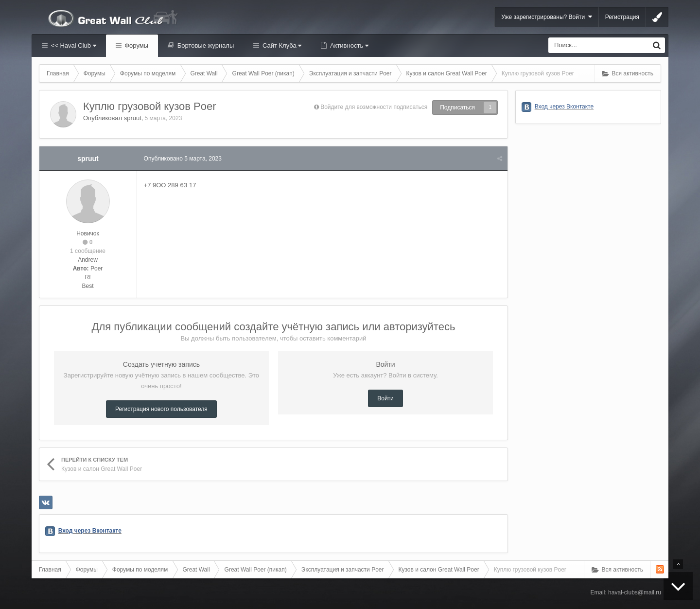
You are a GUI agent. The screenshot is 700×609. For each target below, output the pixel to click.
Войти (385, 398)
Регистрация (622, 17)
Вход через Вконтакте (90, 531)
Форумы (136, 45)
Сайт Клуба (281, 45)
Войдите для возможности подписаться (374, 107)
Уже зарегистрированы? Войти (547, 17)
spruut (133, 118)
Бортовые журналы (205, 45)
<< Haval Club (73, 45)
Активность (348, 45)
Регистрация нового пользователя (161, 409)
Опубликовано (183, 159)
